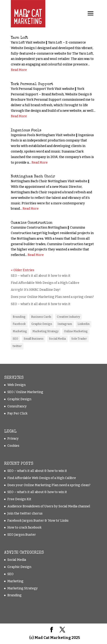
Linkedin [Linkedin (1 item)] (84, 324)
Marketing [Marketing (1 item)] (20, 331)
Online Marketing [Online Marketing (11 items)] (76, 331)
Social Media (17, 560)
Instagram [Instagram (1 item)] (65, 324)
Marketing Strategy (23, 588)
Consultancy (17, 406)
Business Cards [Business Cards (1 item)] (41, 317)
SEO (10, 574)
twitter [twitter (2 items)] (17, 346)
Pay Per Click (17, 413)
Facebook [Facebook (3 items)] (19, 324)
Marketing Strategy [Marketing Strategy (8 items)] (45, 331)
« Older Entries (23, 270)
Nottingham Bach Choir (33, 177)
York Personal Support (32, 84)
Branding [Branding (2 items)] (19, 317)
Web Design (16, 385)
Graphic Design (19, 399)
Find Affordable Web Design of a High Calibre (45, 283)
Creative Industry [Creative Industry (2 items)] (68, 317)
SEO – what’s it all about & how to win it (41, 276)
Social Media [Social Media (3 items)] (57, 339)
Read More (19, 70)
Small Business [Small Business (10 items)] (34, 339)
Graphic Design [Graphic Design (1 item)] (42, 324)
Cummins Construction (32, 223)
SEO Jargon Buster (22, 535)
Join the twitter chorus (25, 513)
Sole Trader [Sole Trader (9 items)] (79, 339)
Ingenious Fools (26, 131)
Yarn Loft (19, 38)
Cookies (13, 446)
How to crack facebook (24, 528)
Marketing (15, 581)
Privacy (13, 439)
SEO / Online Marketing (25, 392)
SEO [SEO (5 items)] (15, 339)
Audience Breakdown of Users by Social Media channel (49, 506)
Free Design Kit (19, 499)
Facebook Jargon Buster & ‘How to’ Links (38, 521)
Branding (14, 595)
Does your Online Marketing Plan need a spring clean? (52, 297)
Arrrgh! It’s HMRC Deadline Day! (36, 290)
